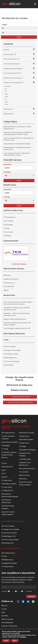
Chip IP (4, 470)
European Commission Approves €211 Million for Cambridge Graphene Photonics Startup (18, 133)
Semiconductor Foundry (27, 433)
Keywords (7, 164)
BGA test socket (24, 475)
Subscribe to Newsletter (9, 626)
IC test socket (24, 472)
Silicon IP (4, 477)
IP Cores (4, 556)
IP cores (4, 463)
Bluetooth (8, 86)
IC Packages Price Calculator (12, 350)
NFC (6, 99)
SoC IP (4, 473)
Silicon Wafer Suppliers (26, 439)
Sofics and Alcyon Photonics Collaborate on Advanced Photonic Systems (17, 154)
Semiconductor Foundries (10, 442)
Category (7, 172)
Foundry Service (24, 436)
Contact (4, 609)
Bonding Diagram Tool (10, 358)
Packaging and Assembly (9, 563)
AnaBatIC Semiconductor (11, 279)
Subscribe (31, 596)
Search (19, 37)
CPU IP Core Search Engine (12, 361)
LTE (6, 91)
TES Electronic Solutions (19, 264)
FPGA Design (7, 236)
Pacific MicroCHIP (9, 286)
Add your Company (7, 619)
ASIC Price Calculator (10, 346)
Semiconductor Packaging (27, 450)
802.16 (7, 97)
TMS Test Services (9, 283)
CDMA (6, 102)
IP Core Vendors (8, 232)
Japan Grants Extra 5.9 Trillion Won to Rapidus (17, 144)
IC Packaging (6, 446)
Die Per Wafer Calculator (11, 354)
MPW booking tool (7, 543)
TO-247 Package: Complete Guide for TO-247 (17, 328)
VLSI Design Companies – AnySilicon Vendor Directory (9, 455)
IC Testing (6, 228)
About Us (4, 606)
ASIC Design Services (8, 433)
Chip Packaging (8, 225)
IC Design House (7, 480)
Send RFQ (5, 616)
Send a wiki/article (7, 623)
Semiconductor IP (7, 467)
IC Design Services (7, 490)
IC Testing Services (8, 566)
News (3, 612)
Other (6, 104)
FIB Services (23, 479)
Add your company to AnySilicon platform (21, 402)
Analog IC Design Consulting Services (15, 319)
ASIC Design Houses (10, 217)
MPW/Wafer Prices (7, 560)
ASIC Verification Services (27, 468)
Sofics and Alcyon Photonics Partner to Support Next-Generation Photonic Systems (18, 303)
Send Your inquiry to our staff (21, 397)
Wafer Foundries (9, 221)
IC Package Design (25, 459)
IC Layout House (7, 487)
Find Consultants (9, 365)
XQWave (6, 290)
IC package (22, 446)
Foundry (7, 197)
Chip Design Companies (9, 484)
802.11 (7, 94)
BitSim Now (7, 275)
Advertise (5, 629)
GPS (6, 89)
